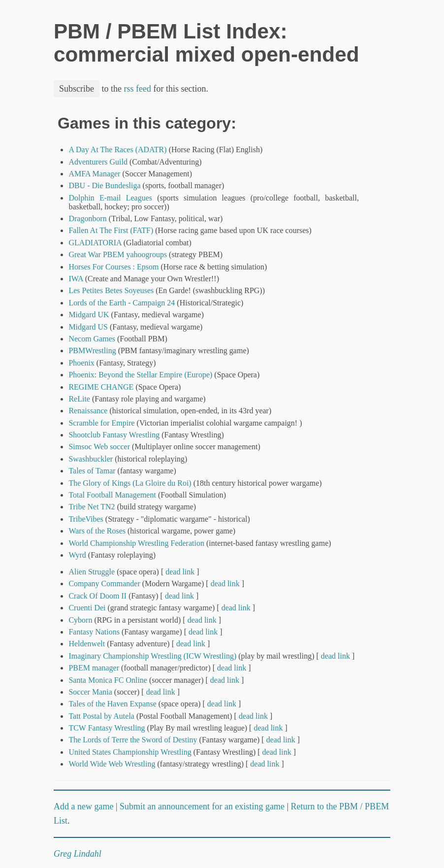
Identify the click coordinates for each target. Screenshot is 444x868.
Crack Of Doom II (97, 596)
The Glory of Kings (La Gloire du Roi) (130, 483)
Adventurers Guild (98, 162)
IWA (76, 279)
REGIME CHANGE (101, 387)
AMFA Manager (94, 174)
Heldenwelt (87, 644)
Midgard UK (89, 315)
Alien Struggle (92, 572)
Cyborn (80, 620)
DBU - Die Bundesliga (104, 185)
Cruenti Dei (87, 608)
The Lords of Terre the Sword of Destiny (133, 740)
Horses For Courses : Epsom (113, 267)
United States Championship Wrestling (130, 752)
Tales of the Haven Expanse (112, 704)
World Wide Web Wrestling (112, 764)
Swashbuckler (91, 459)
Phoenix (81, 363)
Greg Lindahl (78, 854)
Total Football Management (112, 495)
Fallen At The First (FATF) (111, 230)
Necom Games (92, 339)
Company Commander (104, 584)
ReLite (79, 399)
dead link (180, 572)
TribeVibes (86, 519)
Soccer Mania (90, 692)
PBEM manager (94, 668)
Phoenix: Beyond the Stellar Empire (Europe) (140, 375)
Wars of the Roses (97, 531)
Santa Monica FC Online (108, 680)
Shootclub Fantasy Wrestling (114, 435)
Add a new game (83, 806)
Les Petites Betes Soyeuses (111, 290)
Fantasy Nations (94, 632)
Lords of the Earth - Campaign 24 (122, 303)
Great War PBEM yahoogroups (118, 254)
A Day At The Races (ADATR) (117, 150)
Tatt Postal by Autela (101, 716)
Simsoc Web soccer (99, 447)
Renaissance (88, 411)
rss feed (138, 89)
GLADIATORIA (95, 243)
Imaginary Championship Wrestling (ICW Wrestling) (152, 656)
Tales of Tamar (92, 471)
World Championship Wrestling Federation (136, 543)
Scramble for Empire (101, 423)
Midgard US (88, 327)
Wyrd (77, 555)
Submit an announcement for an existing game (202, 806)
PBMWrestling (92, 351)
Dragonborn (87, 218)
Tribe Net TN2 (92, 507)
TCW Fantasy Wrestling (107, 728)
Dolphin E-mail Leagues (110, 198)
